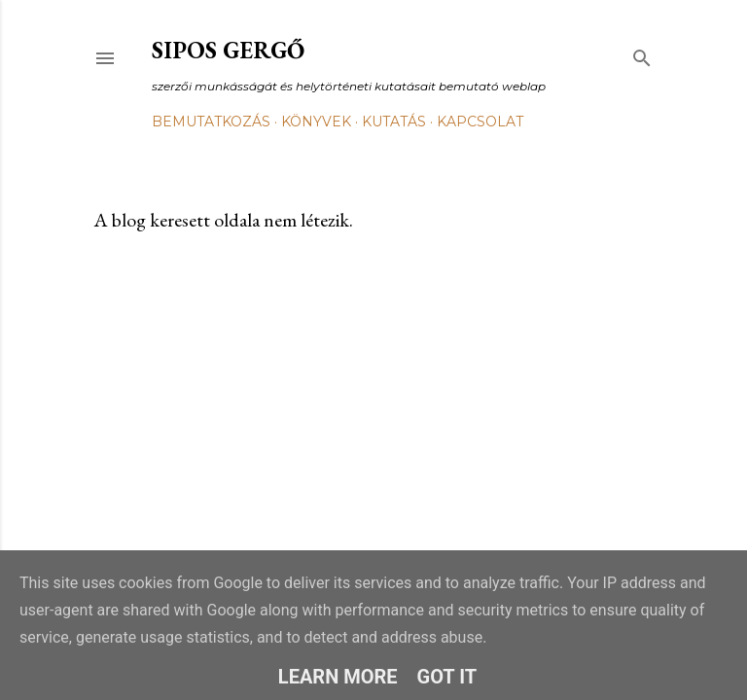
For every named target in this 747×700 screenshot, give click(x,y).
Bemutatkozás (211, 122)
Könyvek (316, 122)
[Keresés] (642, 54)
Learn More (338, 677)
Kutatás (394, 122)
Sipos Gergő (228, 50)
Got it (447, 677)
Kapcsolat (480, 122)
